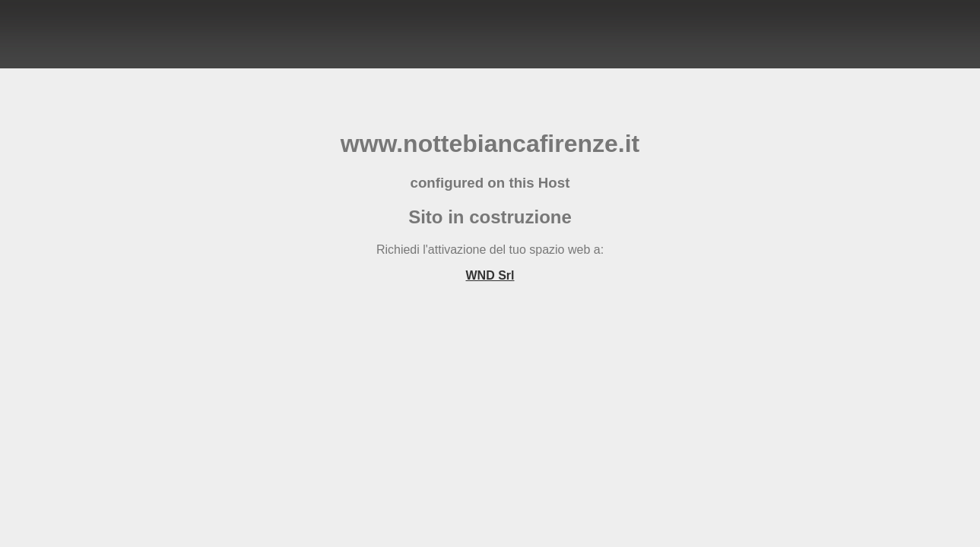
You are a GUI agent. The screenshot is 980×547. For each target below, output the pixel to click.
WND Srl (490, 275)
